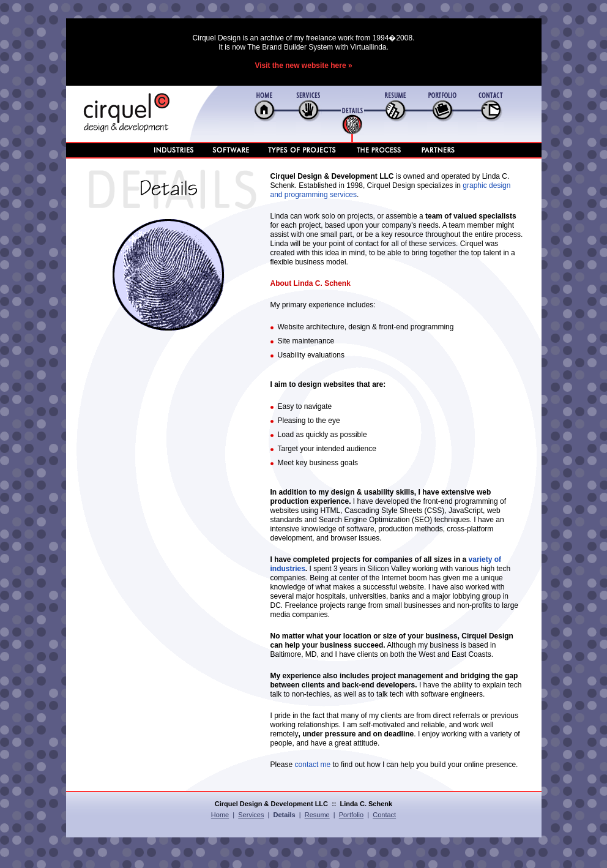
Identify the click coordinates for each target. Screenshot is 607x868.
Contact (384, 815)
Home (220, 815)
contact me (313, 765)
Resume (317, 815)
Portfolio (351, 815)
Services (251, 815)
